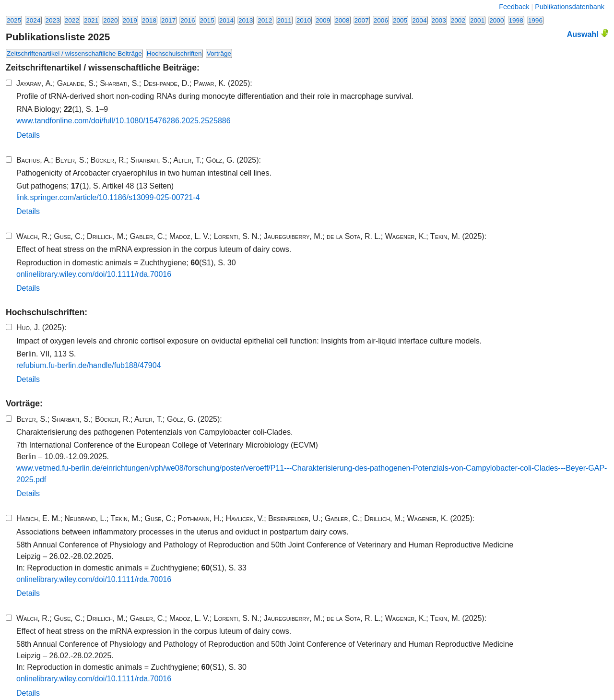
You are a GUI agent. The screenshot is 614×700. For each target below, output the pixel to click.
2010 (304, 20)
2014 (226, 20)
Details (28, 135)
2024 (33, 20)
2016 (188, 20)
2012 (265, 20)
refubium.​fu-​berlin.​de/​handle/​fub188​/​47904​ (89, 365)
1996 (535, 20)
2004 (419, 20)
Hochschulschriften (174, 53)
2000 (496, 20)
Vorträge (219, 53)
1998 (516, 20)
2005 (400, 20)
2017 (168, 20)
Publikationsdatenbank (570, 7)
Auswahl (588, 34)
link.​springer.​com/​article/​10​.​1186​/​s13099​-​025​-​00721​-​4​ (108, 197)
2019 (130, 20)
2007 (362, 20)
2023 (53, 20)
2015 (207, 20)
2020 (110, 20)
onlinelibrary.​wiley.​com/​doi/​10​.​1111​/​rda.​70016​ (94, 274)
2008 (342, 20)
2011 (284, 20)
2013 (246, 20)
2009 (323, 20)
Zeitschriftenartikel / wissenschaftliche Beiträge (74, 53)
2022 (72, 20)
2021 (91, 20)
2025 (14, 20)
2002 (458, 20)
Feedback (514, 7)
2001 (477, 20)
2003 (439, 20)
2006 (381, 20)
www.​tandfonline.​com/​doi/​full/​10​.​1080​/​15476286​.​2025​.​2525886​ (124, 121)
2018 (149, 20)
